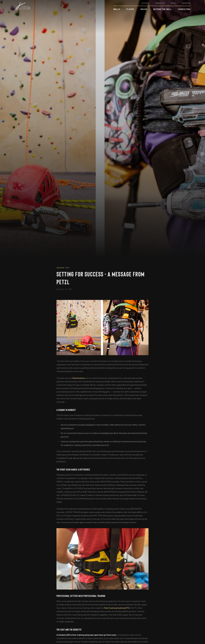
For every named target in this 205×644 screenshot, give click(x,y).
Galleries (186, 3)
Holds (144, 9)
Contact (145, 3)
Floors (130, 9)
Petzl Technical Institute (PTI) (117, 608)
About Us (160, 3)
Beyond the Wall (162, 9)
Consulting (184, 9)
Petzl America (79, 378)
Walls (117, 9)
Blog (173, 3)
